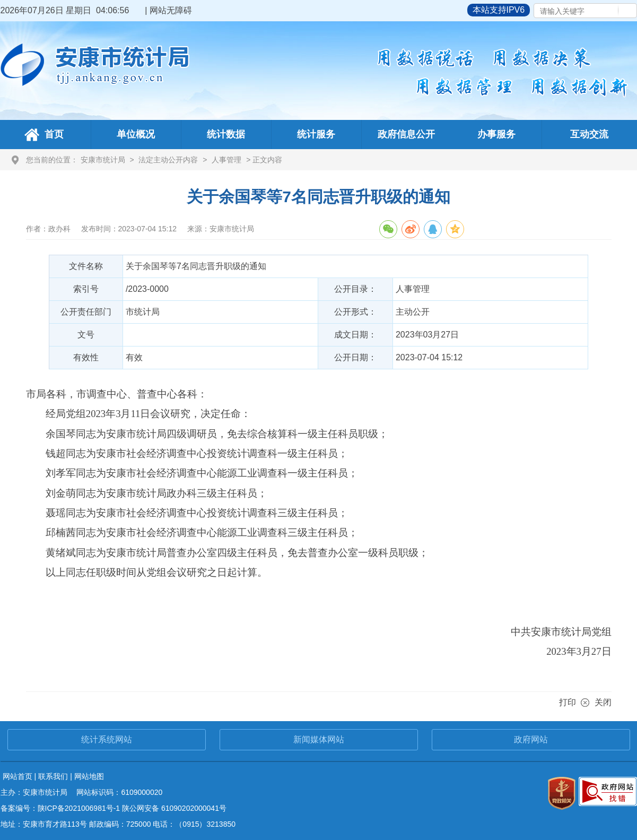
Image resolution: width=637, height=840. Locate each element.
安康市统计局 (103, 160)
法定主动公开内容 (168, 160)
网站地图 (89, 776)
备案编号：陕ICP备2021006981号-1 (60, 808)
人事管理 (226, 160)
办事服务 (496, 134)
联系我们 (53, 776)
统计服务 (316, 134)
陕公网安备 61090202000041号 (174, 808)
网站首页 (18, 776)
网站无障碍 (171, 10)
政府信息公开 (406, 134)
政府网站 (531, 739)
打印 (568, 702)
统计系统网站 (107, 739)
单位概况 (136, 134)
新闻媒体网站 (319, 739)
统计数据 (226, 134)
